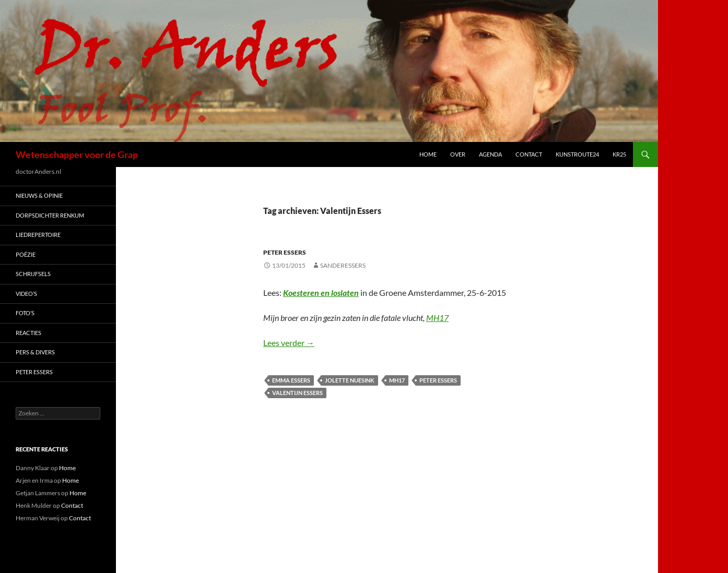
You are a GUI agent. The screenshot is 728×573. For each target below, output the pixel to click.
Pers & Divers (35, 352)
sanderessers (343, 265)
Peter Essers (285, 252)
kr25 (619, 154)
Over (458, 154)
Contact (529, 154)
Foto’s (25, 313)
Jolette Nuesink (350, 380)
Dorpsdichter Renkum (50, 215)
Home (428, 154)
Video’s (26, 294)
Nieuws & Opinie (39, 195)
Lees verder (289, 343)
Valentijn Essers (297, 393)
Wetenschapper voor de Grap (77, 154)
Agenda (490, 154)
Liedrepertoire (38, 235)
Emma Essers (291, 380)
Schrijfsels (33, 274)
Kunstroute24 (577, 154)
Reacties (28, 333)
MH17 (437, 318)
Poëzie (26, 254)
